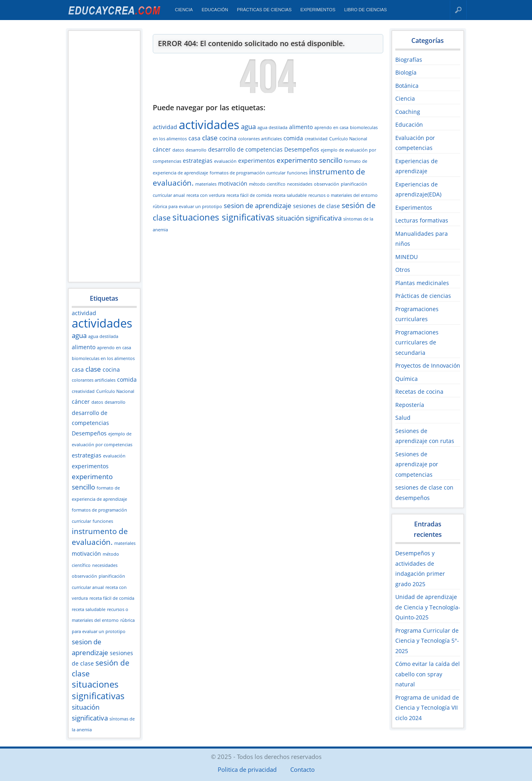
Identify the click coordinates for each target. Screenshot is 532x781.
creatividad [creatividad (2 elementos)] (83, 391)
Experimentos (318, 10)
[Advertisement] (104, 156)
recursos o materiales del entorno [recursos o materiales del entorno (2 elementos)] (343, 195)
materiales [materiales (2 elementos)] (125, 543)
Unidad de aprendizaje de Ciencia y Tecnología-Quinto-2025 (428, 607)
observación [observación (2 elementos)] (84, 576)
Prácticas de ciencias (264, 10)
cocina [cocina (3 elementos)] (111, 369)
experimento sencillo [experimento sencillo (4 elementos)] (309, 160)
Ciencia (184, 10)
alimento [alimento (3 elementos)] (84, 347)
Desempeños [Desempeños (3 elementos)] (89, 433)
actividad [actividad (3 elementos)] (84, 313)
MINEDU (407, 257)
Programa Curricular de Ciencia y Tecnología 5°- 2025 (427, 641)
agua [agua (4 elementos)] (79, 335)
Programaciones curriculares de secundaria (417, 342)
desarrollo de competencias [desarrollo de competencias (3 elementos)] (245, 149)
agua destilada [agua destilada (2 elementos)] (103, 336)
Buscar (458, 10)
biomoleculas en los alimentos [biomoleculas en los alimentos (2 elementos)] (103, 358)
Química (407, 379)
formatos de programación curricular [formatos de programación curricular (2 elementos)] (248, 173)
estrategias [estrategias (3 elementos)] (87, 455)
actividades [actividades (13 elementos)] (102, 323)
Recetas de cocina (419, 392)
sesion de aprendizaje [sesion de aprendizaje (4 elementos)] (258, 205)
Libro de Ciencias (365, 10)
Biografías (409, 60)
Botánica (407, 86)
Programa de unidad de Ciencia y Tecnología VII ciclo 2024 (427, 708)
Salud (403, 418)
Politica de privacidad (247, 769)
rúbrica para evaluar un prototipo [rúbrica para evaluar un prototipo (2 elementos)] (187, 206)
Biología (406, 72)
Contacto (302, 769)
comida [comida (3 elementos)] (127, 379)
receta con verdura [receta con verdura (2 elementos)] (206, 195)
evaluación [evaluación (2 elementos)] (114, 456)
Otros (403, 270)
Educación (215, 10)
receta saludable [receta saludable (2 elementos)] (89, 609)
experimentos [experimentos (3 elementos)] (90, 466)
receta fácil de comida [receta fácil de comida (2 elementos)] (112, 598)
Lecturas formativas (422, 220)
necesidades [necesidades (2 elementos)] (105, 565)
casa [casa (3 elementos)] (78, 369)
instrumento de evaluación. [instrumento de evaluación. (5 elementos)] (100, 537)
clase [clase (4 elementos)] (93, 369)
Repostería (410, 405)
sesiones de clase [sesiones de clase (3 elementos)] (317, 206)
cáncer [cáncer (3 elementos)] (81, 402)
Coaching (408, 112)
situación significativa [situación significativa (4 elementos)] (309, 218)
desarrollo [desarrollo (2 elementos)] (115, 402)
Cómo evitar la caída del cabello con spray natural (428, 674)
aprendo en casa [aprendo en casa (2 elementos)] (114, 348)
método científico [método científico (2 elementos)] (267, 184)
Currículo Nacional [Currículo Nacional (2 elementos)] (115, 391)
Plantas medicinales (422, 283)
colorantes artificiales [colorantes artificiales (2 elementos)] (94, 380)
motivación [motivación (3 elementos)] (86, 553)
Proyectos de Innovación (428, 365)
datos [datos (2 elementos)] (97, 402)
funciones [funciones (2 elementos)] (103, 521)
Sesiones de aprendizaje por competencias (417, 464)
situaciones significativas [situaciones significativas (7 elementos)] (98, 690)
